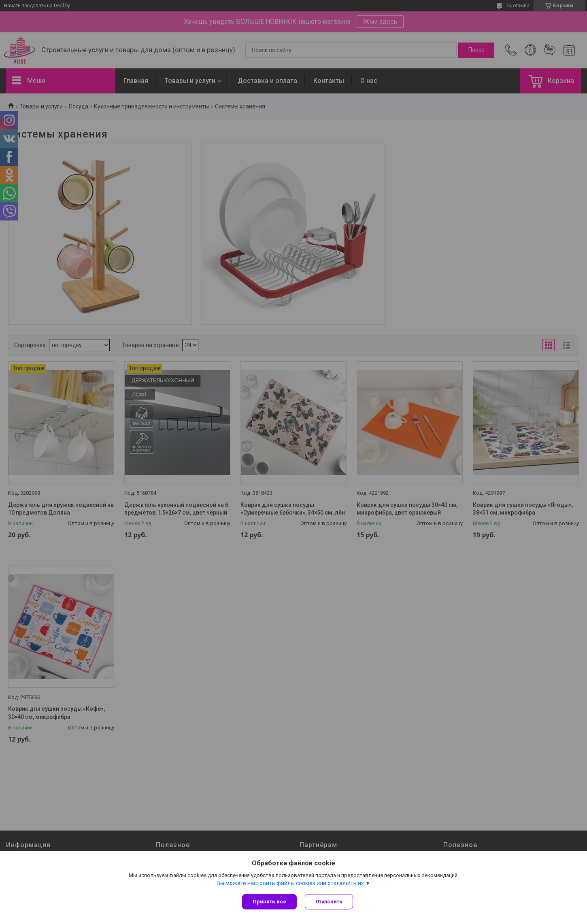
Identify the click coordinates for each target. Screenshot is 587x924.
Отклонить (329, 902)
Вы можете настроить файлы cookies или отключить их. (291, 883)
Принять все (269, 902)
